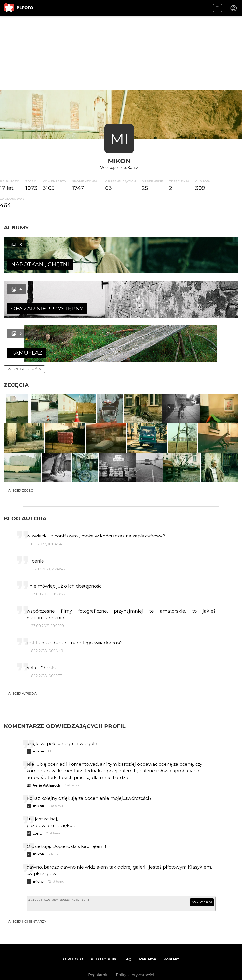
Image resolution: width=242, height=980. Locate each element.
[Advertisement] (121, 53)
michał (39, 860)
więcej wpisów (22, 672)
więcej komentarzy (27, 902)
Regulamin (98, 956)
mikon (119, 161)
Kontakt (171, 940)
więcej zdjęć (20, 469)
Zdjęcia (16, 341)
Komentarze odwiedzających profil (65, 705)
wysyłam (202, 881)
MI (119, 139)
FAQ (128, 940)
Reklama (148, 940)
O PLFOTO (73, 940)
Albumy (16, 228)
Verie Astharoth (47, 764)
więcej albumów (24, 325)
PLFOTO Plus (103, 940)
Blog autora (25, 497)
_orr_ (37, 812)
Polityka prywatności (135, 956)
